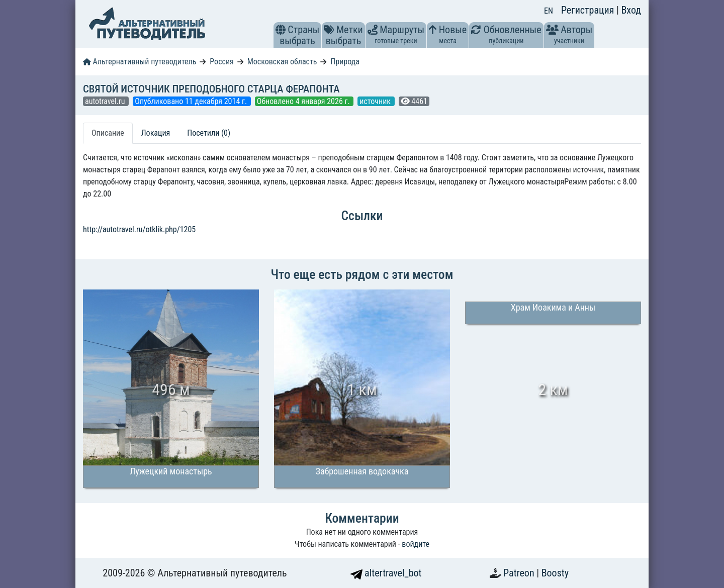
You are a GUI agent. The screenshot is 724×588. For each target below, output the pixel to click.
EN (549, 11)
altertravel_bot (386, 573)
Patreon (520, 573)
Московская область (282, 62)
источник (376, 101)
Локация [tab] (156, 133)
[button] (281, 30)
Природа (345, 62)
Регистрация (589, 10)
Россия (221, 62)
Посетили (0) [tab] (209, 133)
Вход (631, 10)
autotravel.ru (106, 101)
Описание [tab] (108, 133)
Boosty (555, 573)
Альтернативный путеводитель (140, 62)
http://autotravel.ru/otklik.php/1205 (139, 229)
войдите (416, 544)
